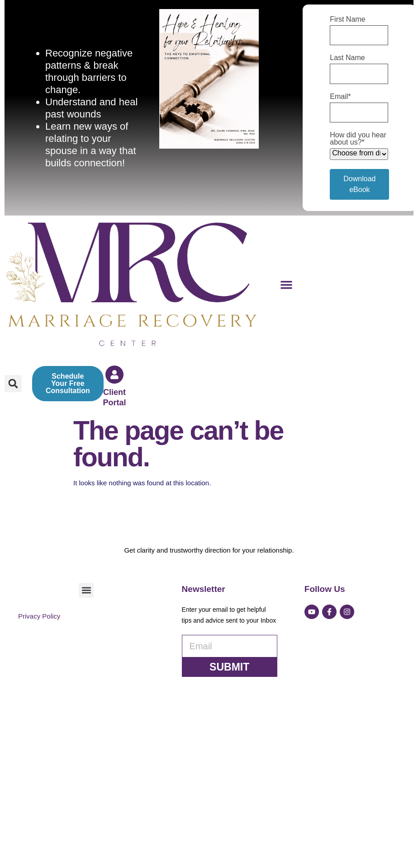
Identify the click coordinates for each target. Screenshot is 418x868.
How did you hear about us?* (358, 139)
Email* (340, 97)
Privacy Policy (39, 768)
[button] (286, 285)
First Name (347, 19)
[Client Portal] (114, 375)
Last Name (347, 58)
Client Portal (115, 398)
